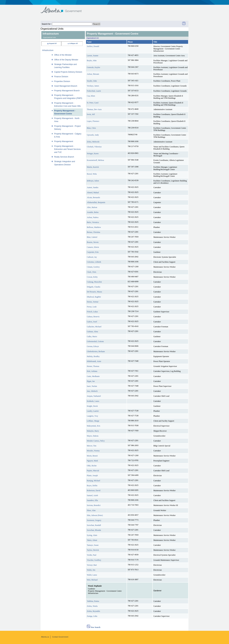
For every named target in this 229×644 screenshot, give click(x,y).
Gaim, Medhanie (93, 376)
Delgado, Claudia (94, 287)
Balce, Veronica (93, 222)
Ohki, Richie (92, 466)
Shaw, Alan (91, 510)
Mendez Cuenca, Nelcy (96, 441)
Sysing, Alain (92, 535)
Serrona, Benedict (94, 505)
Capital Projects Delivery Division (68, 72)
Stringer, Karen (93, 154)
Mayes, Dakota (93, 436)
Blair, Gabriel (92, 237)
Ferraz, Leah (92, 307)
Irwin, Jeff (91, 114)
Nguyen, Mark (92, 461)
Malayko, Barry (93, 431)
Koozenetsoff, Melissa (95, 160)
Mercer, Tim (92, 446)
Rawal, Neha (92, 174)
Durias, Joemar (93, 302)
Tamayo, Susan (93, 545)
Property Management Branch (67, 91)
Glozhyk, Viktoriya (94, 147)
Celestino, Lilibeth (94, 262)
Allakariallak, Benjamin (96, 202)
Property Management (64, 141)
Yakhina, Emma (93, 601)
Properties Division (62, 81)
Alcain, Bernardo (93, 197)
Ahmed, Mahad (93, 193)
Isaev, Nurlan (92, 386)
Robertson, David (94, 490)
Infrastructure (48, 50)
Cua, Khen (91, 96)
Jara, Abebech (92, 391)
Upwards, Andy (93, 135)
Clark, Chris (92, 272)
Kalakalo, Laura (93, 401)
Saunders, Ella (92, 500)
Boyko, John (92, 61)
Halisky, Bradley (93, 356)
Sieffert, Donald (93, 46)
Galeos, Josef (92, 322)
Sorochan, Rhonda (94, 530)
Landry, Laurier (93, 411)
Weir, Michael (92, 580)
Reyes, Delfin (92, 486)
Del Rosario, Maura (94, 292)
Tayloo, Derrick (93, 550)
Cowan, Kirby (92, 277)
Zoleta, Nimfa (92, 606)
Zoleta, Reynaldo (93, 611)
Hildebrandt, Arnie (94, 361)
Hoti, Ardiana (92, 371)
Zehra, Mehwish (93, 142)
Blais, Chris (91, 128)
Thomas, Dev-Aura (94, 109)
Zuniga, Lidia (92, 616)
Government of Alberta (64, 8)
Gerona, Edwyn (93, 346)
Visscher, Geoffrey (94, 560)
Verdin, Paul (92, 555)
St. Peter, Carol (93, 103)
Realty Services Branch (64, 157)
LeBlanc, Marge (93, 421)
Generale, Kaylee (93, 67)
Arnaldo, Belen (93, 212)
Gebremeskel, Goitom (95, 341)
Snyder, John (92, 81)
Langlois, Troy (92, 416)
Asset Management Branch (66, 86)
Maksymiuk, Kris (94, 426)
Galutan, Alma (92, 332)
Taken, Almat (92, 540)
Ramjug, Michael (93, 481)
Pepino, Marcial (93, 471)
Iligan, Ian (91, 381)
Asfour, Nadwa (93, 217)
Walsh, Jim (91, 570)
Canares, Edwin (93, 247)
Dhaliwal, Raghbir (94, 297)
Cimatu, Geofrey (93, 267)
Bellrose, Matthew (94, 227)
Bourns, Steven (93, 242)
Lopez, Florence (93, 121)
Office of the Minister (63, 55)
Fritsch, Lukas (92, 312)
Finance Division (61, 77)
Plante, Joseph (92, 476)
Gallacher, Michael (94, 327)
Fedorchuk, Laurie (94, 91)
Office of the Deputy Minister (66, 60)
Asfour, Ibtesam (93, 74)
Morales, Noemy (93, 451)
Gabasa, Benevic (93, 317)
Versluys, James (93, 86)
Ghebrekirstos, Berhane (96, 351)
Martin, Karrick (93, 167)
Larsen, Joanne (93, 56)
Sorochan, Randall (94, 525)
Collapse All (72, 43)
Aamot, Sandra (93, 187)
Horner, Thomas (93, 366)
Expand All (52, 43)
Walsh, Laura (92, 575)
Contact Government (60, 637)
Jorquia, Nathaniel (94, 396)
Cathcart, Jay (92, 257)
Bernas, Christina (93, 232)
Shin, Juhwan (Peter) (95, 515)
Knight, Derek (92, 406)
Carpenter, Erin (93, 252)
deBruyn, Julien (93, 181)
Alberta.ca (45, 637)
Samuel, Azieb (92, 495)
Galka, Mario (92, 336)
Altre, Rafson (92, 207)
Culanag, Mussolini (94, 282)
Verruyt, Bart (92, 565)
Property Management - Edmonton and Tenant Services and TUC (68, 149)
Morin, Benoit (92, 456)
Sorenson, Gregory (94, 520)
